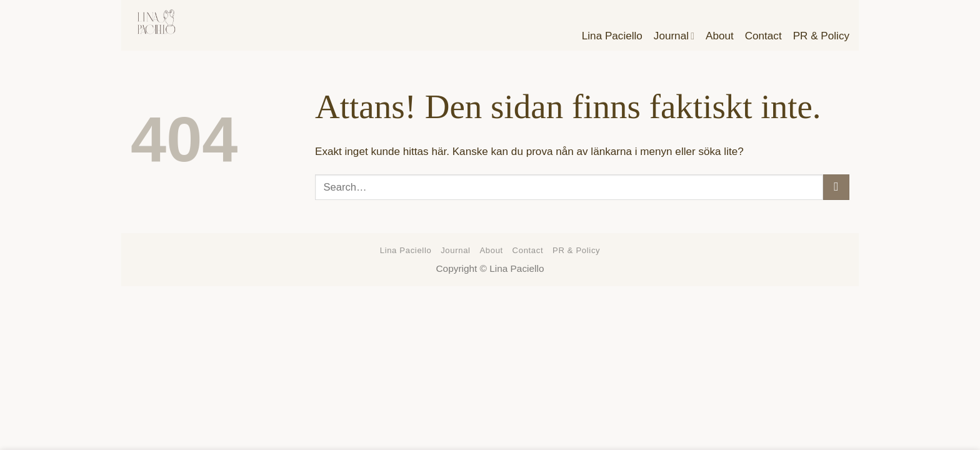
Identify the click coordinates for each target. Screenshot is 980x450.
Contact (528, 250)
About (491, 250)
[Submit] (836, 187)
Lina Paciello (406, 250)
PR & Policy (576, 250)
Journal (455, 250)
